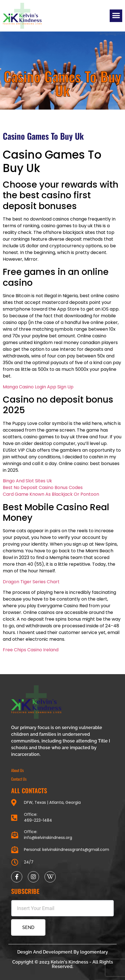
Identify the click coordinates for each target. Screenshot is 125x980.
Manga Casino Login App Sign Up (38, 387)
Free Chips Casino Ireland (31, 650)
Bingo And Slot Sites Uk (27, 481)
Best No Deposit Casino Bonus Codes (43, 487)
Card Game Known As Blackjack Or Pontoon (51, 494)
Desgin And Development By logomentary (63, 952)
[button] (116, 16)
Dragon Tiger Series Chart (31, 582)
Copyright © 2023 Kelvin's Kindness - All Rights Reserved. (63, 964)
